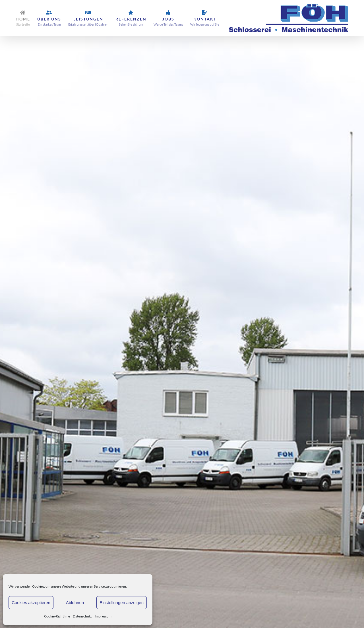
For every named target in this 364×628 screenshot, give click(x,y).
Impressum (103, 616)
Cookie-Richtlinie (57, 616)
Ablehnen (75, 603)
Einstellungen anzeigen (122, 603)
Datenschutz (82, 616)
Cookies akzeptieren (31, 603)
